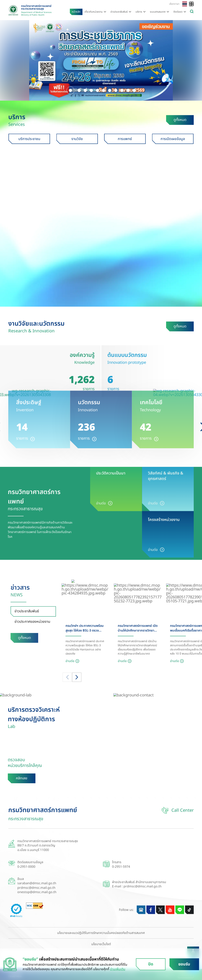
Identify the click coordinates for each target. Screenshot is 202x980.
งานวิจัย (85, 140)
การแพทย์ (133, 140)
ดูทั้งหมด (181, 121)
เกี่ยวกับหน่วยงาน (94, 12)
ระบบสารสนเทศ (158, 12)
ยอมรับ (184, 964)
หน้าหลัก (76, 12)
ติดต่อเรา (178, 12)
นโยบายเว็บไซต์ (101, 944)
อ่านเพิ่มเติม (118, 969)
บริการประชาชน (38, 140)
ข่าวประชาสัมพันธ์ (119, 12)
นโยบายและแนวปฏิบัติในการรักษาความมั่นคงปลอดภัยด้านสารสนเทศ (101, 933)
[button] (70, 90)
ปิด (151, 964)
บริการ (139, 12)
